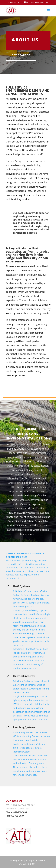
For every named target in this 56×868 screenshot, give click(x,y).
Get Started (21, 55)
